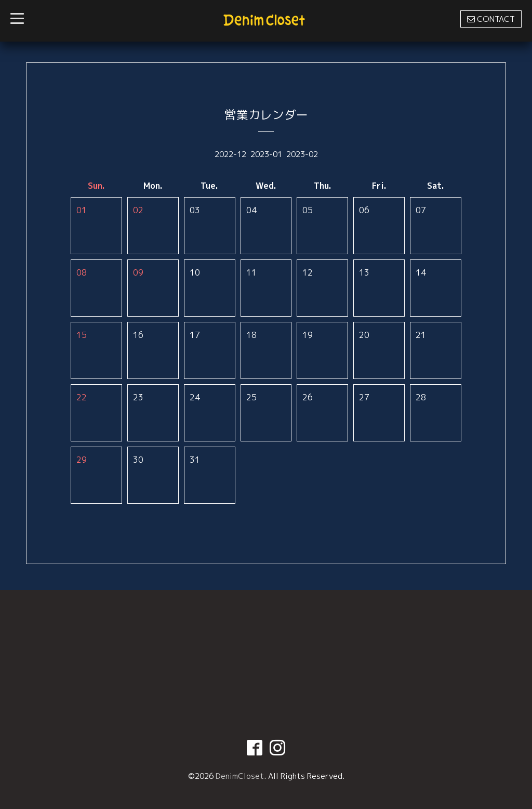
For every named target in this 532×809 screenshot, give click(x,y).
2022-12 (230, 154)
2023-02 (302, 154)
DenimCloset (240, 776)
